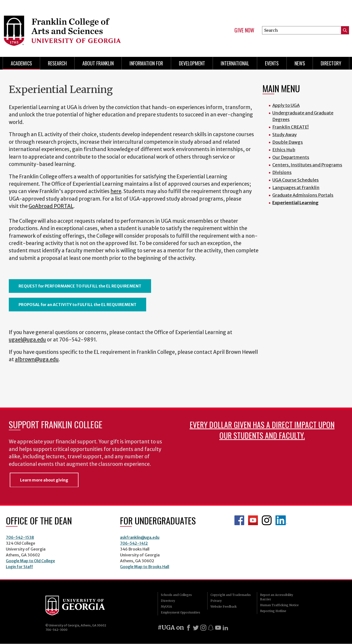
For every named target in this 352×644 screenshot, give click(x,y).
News (300, 63)
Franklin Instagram (267, 520)
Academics (21, 63)
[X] (196, 628)
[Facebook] (188, 628)
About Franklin (98, 63)
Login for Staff (19, 567)
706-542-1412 (134, 543)
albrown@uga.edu (37, 359)
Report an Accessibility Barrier (277, 597)
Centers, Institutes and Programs (307, 165)
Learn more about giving (44, 480)
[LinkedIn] (225, 628)
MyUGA (166, 607)
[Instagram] (203, 628)
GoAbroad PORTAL (51, 206)
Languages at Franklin (296, 188)
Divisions (282, 172)
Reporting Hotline (273, 611)
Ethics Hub (284, 150)
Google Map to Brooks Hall (145, 567)
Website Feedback (224, 607)
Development (192, 63)
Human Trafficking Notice (279, 605)
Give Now (244, 30)
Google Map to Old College (30, 561)
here (116, 191)
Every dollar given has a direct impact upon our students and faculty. (262, 430)
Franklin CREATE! (291, 127)
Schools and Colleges (176, 595)
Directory (331, 63)
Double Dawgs (288, 142)
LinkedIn (281, 520)
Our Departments (291, 157)
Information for (146, 63)
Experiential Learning (295, 203)
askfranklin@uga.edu (140, 537)
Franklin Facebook (239, 520)
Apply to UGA (286, 105)
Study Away (285, 135)
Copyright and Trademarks (231, 595)
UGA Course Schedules (296, 180)
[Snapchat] (211, 628)
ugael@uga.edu (27, 340)
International (235, 63)
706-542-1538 (20, 537)
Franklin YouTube (253, 520)
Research (57, 63)
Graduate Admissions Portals (303, 195)
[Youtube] (218, 628)
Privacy (216, 601)
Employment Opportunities (181, 612)
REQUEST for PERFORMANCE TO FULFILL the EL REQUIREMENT (80, 286)
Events (272, 63)
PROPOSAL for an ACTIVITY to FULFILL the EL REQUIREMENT (77, 305)
